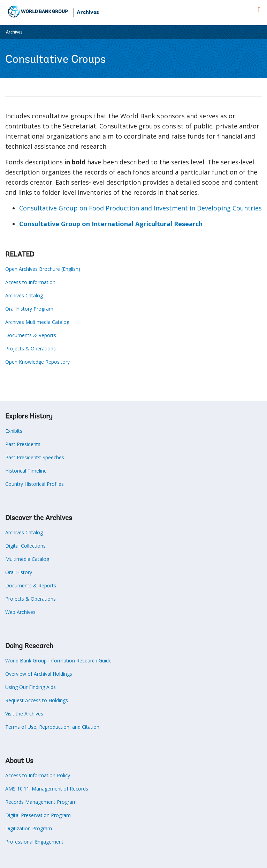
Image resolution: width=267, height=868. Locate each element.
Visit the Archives (24, 714)
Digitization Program (29, 828)
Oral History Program (29, 309)
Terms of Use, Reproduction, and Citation (52, 727)
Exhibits (14, 431)
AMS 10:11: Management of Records (47, 789)
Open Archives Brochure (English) (43, 269)
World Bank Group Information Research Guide (58, 661)
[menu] (259, 10)
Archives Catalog (24, 295)
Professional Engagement (34, 842)
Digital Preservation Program (38, 815)
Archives (88, 13)
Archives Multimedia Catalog (37, 322)
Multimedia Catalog (27, 559)
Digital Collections (25, 546)
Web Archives (20, 612)
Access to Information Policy (38, 775)
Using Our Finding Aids (30, 687)
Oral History (19, 572)
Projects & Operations (30, 348)
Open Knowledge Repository (37, 362)
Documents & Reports (31, 335)
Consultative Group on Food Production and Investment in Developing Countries (140, 208)
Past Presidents (23, 444)
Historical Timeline (26, 471)
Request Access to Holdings (37, 700)
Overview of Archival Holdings (39, 674)
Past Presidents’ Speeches (35, 457)
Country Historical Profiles (35, 484)
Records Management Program (41, 802)
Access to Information (30, 282)
